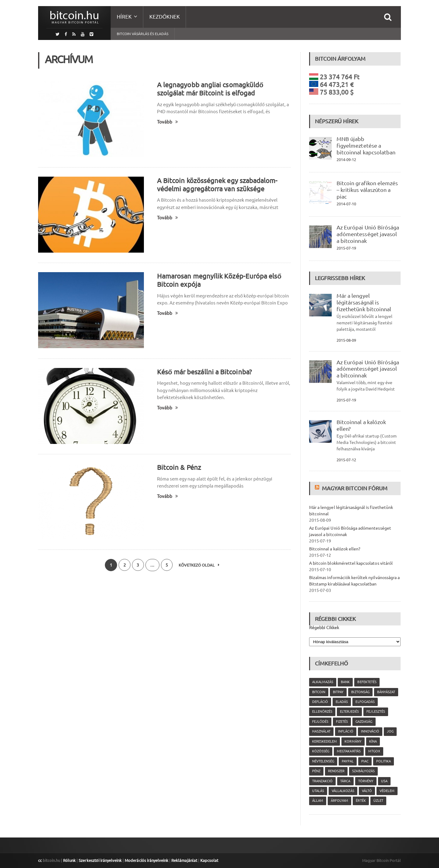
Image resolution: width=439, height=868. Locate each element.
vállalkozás (343, 791)
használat (321, 731)
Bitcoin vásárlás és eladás (143, 34)
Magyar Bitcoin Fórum (355, 488)
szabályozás (363, 771)
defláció (320, 702)
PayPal (348, 761)
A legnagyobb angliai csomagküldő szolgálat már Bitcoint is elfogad (210, 89)
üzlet (378, 801)
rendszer (336, 771)
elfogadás (365, 702)
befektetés (367, 682)
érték (361, 801)
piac (365, 761)
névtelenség (323, 761)
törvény (366, 781)
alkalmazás (323, 682)
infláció (346, 731)
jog (390, 731)
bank (345, 682)
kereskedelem (325, 741)
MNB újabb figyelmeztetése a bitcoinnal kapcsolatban (366, 146)
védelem (387, 791)
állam (318, 801)
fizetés (342, 722)
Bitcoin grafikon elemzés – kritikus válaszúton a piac (367, 190)
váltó (367, 791)
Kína (373, 741)
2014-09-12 (346, 160)
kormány (353, 741)
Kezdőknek (165, 17)
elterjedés (349, 711)
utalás (318, 791)
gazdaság (364, 722)
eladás (342, 702)
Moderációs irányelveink (146, 860)
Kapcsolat (208, 860)
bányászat (386, 692)
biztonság (360, 692)
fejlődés (320, 722)
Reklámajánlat (184, 860)
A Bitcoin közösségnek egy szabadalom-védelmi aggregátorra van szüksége (217, 185)
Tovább (168, 122)
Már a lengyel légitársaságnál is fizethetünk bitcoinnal (364, 302)
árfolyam (339, 801)
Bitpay (338, 692)
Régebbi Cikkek (324, 628)
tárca (345, 781)
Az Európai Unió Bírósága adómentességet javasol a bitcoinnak (368, 234)
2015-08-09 (346, 340)
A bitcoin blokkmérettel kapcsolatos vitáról (351, 563)
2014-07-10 (346, 204)
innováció (370, 731)
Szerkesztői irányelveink (100, 860)
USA (384, 781)
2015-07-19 (346, 248)
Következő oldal (200, 565)
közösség (321, 751)
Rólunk (69, 860)
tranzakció (322, 781)
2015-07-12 (346, 460)
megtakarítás (349, 751)
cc (40, 860)
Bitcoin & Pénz (179, 467)
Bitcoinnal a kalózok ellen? (335, 549)
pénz (316, 771)
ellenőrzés (322, 711)
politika (383, 761)
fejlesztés (376, 711)
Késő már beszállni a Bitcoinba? (204, 372)
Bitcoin (319, 692)
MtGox (374, 751)
